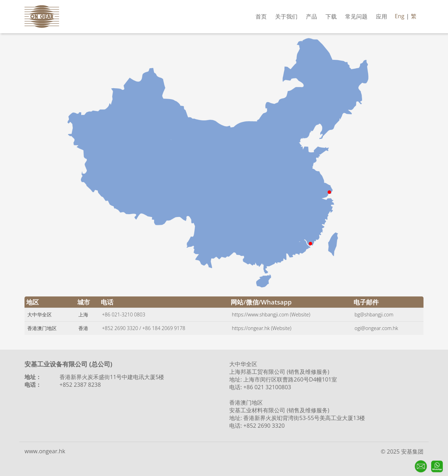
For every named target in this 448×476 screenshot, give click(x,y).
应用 (381, 16)
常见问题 (356, 16)
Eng (400, 16)
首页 (261, 16)
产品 (311, 16)
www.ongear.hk (45, 451)
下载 (331, 16)
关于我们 (286, 16)
